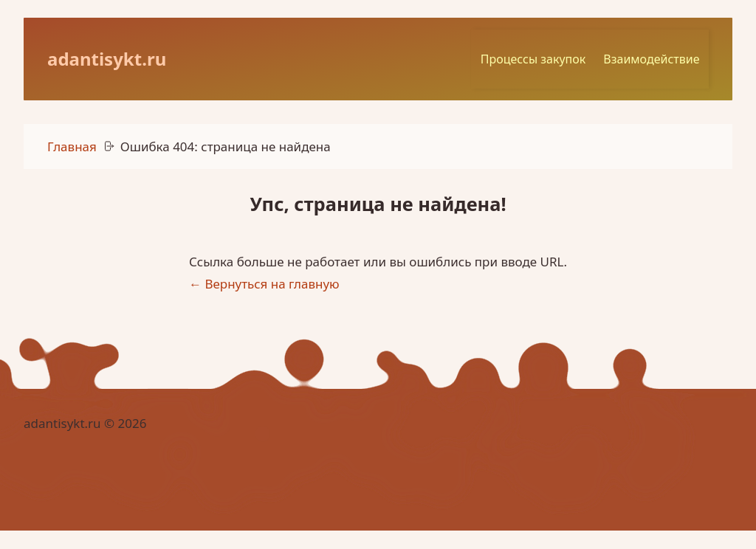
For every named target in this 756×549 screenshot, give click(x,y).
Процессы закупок (542, 57)
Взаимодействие (661, 57)
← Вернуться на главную (264, 279)
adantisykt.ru (107, 56)
